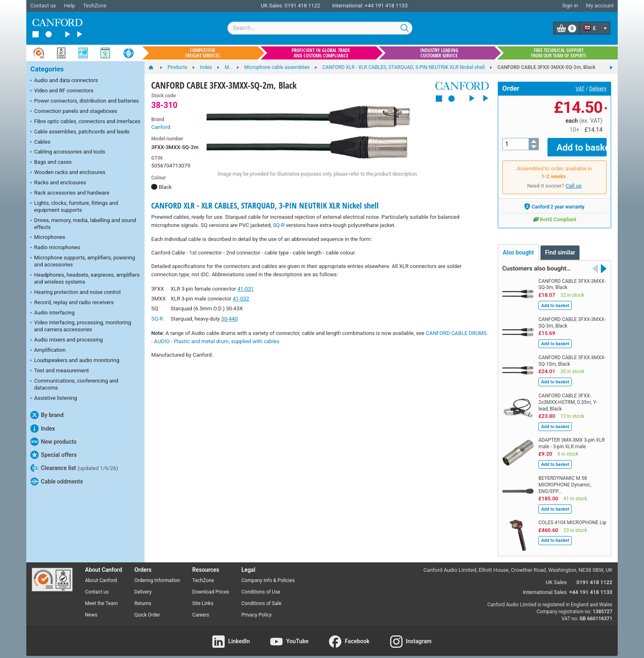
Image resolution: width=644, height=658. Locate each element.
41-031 (246, 289)
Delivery (598, 89)
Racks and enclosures (58, 183)
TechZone (95, 6)
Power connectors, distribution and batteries (85, 101)
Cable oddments (57, 481)
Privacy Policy (257, 609)
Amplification (48, 351)
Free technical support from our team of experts (559, 53)
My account (600, 6)
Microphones (48, 238)
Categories (47, 69)
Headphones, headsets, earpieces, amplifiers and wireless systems (85, 278)
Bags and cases (51, 163)
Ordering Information (157, 575)
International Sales (545, 586)
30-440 (230, 319)
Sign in (570, 6)
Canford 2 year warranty (554, 201)
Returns (143, 597)
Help (70, 6)
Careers (201, 609)
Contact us (43, 6)
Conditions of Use (261, 586)
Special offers (54, 455)
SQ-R (278, 225)
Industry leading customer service (439, 53)
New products (53, 442)
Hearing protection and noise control (76, 293)
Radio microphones (55, 248)
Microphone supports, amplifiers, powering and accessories (83, 261)
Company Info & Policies (268, 575)
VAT (580, 89)
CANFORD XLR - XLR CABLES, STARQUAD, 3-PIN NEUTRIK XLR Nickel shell (265, 205)
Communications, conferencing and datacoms (74, 384)
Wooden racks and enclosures (68, 173)
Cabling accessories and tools (68, 152)
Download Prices (211, 586)
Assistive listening (54, 399)
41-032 (241, 299)
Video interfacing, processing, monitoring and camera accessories (81, 326)
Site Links (203, 597)
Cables (40, 142)
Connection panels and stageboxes (74, 112)
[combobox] (320, 28)
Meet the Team (101, 597)
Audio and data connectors (64, 81)
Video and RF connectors (62, 91)
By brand (47, 415)
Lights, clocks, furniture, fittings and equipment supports (74, 206)
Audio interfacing (53, 313)
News (91, 609)
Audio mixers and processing (67, 340)
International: (348, 6)
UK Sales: (272, 6)
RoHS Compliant (554, 213)
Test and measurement (60, 371)
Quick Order (147, 609)
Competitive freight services (202, 53)
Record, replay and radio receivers (72, 303)
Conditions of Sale (261, 597)
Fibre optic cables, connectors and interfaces (85, 122)
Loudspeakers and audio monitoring (75, 361)
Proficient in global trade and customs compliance (321, 53)
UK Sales (556, 577)
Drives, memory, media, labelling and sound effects (83, 224)
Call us (574, 180)
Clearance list (74, 468)
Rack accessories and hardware (70, 193)
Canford (161, 127)
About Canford (101, 575)
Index (43, 429)
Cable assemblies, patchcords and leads (80, 132)
